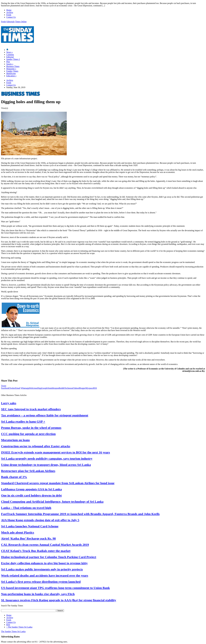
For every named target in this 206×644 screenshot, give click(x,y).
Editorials (11, 22)
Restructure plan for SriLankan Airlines (28, 471)
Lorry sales (9, 403)
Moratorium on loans (15, 440)
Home (9, 10)
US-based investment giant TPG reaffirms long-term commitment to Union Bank (55, 588)
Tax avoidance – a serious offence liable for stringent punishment (45, 415)
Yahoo (76, 388)
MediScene (11, 73)
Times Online (21, 22)
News (9, 52)
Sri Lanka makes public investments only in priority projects (42, 569)
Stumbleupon (53, 388)
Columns (10, 55)
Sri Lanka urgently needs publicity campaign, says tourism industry (47, 459)
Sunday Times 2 (13, 59)
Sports (10, 64)
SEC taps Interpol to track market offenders (31, 409)
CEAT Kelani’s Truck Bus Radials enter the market (36, 551)
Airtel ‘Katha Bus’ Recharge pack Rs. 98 (28, 538)
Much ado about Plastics (18, 532)
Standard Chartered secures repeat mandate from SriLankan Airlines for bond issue (58, 483)
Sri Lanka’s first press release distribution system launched (41, 582)
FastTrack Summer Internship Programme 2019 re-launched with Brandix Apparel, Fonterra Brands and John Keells (80, 514)
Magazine (11, 69)
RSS (95, 388)
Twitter (12, 388)
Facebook (5, 388)
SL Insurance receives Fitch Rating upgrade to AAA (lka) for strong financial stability (59, 600)
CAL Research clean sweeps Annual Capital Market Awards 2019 (45, 545)
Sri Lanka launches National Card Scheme (30, 526)
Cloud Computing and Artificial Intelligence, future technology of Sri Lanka (52, 502)
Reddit (62, 388)
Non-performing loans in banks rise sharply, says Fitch (38, 594)
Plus (8, 62)
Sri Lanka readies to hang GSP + (23, 422)
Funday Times (12, 71)
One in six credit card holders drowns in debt (31, 495)
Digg (39, 388)
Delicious (33, 388)
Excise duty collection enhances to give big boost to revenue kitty (44, 563)
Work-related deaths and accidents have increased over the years (45, 575)
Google (44, 388)
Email (18, 388)
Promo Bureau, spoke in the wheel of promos (31, 428)
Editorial (10, 57)
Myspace (89, 388)
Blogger (82, 388)
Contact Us (11, 17)
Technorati (69, 388)
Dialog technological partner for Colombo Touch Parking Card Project (49, 557)
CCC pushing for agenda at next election (28, 434)
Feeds (9, 15)
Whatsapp (25, 388)
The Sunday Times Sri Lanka (19, 627)
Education (11, 76)
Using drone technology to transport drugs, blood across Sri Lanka (46, 465)
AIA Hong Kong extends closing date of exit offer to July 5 (40, 520)
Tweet (4, 386)
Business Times (13, 66)
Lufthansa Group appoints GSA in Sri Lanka (31, 489)
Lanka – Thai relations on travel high (26, 508)
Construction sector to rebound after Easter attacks (36, 446)
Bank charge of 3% (14, 477)
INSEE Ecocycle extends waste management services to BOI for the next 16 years (56, 452)
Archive (10, 12)
